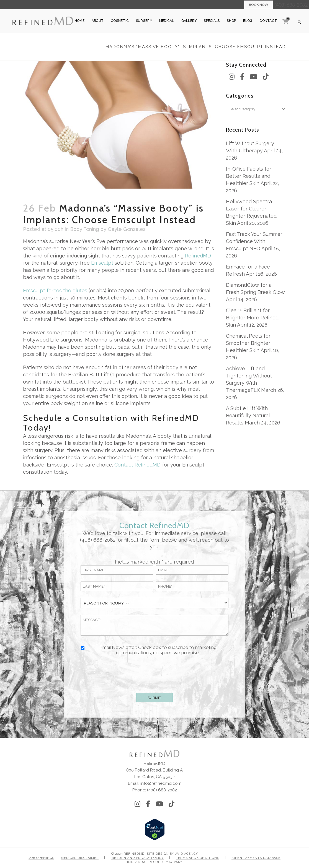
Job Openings (41, 858)
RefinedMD (198, 256)
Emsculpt (102, 263)
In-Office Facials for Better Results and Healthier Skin (249, 176)
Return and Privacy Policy (137, 858)
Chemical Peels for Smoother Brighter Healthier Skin (248, 343)
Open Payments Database (256, 858)
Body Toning (85, 229)
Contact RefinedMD (137, 465)
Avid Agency (187, 854)
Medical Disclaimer (80, 858)
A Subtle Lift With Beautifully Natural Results (248, 415)
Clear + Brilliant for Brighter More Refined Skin (252, 318)
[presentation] (154, 673)
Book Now (258, 5)
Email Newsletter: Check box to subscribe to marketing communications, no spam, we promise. (158, 650)
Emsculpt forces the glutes (55, 290)
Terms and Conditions (198, 858)
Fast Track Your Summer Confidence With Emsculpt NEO (254, 241)
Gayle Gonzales (127, 229)
